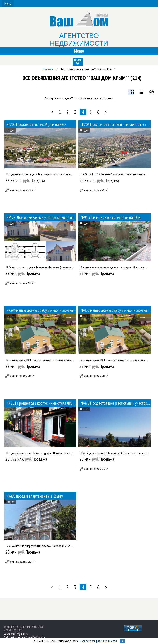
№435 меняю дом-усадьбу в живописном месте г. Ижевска (116, 310)
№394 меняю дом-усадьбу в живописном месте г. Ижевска (41, 310)
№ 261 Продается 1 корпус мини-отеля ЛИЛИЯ (41, 403)
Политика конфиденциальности (98, 641)
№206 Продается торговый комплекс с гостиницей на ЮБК (116, 124)
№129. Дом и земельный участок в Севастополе (41, 217)
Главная (48, 69)
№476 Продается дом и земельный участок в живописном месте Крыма (116, 403)
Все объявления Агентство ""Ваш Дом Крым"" (88, 69)
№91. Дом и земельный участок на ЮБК (111, 217)
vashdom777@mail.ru (16, 634)
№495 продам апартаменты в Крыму (35, 496)
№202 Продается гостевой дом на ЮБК (37, 124)
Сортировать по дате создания (94, 98)
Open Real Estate (35, 637)
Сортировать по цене (58, 98)
